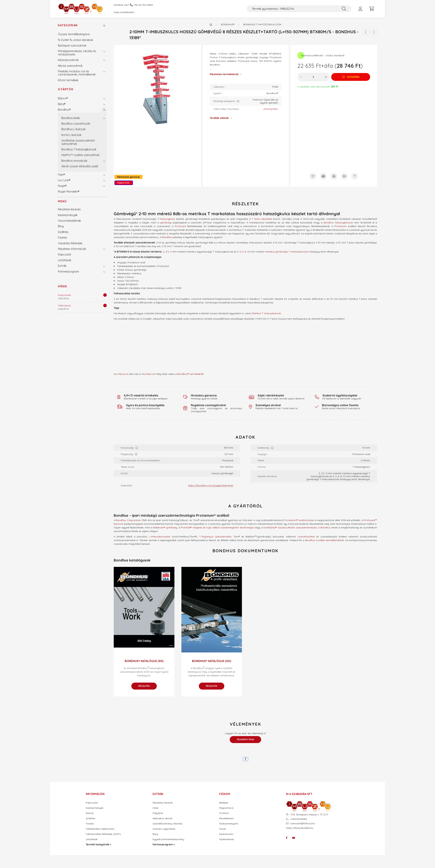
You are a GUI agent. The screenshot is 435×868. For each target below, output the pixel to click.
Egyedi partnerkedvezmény (168, 839)
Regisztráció (226, 808)
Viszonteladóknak (69, 221)
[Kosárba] (350, 77)
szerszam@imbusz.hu (303, 823)
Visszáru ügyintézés (164, 829)
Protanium (341, 226)
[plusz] (325, 77)
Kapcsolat (65, 254)
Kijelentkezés (227, 839)
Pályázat (158, 813)
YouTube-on (148, 374)
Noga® (62, 186)
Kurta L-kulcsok (71, 135)
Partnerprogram (68, 272)
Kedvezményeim (229, 824)
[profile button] (360, 9)
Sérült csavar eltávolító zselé (80, 166)
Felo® (61, 175)
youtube (294, 838)
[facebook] (245, 759)
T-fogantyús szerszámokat (215, 537)
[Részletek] (105, 295)
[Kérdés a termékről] (355, 176)
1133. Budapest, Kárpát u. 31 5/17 (309, 815)
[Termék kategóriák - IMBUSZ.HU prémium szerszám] (211, 24)
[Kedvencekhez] (313, 176)
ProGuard (180, 226)
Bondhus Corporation (128, 520)
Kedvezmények (68, 215)
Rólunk (90, 813)
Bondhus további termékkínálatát (325, 540)
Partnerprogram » (164, 845)
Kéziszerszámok (68, 60)
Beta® (62, 104)
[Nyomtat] (334, 176)
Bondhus (167, 237)
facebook (287, 838)
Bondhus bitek (71, 118)
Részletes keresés (69, 209)
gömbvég (166, 223)
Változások (64, 305)
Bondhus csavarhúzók (76, 124)
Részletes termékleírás (224, 74)
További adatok (219, 118)
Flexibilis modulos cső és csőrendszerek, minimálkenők (77, 73)
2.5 (167, 252)
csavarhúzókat (306, 537)
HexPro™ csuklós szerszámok (80, 155)
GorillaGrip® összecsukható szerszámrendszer (290, 527)
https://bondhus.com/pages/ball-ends (211, 485)
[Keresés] (344, 9)
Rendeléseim (227, 818)
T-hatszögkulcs (166, 219)
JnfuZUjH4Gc (271, 109)
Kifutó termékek (68, 80)
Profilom (224, 813)
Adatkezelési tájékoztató (100, 829)
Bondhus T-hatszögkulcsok (79, 149)
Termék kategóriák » (98, 845)
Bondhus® (64, 110)
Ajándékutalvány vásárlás (168, 824)
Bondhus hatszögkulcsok (338, 223)
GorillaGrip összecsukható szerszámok (78, 142)
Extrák (62, 266)
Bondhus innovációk (74, 161)
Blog (61, 226)
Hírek (63, 286)
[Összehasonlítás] (323, 176)
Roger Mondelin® (69, 192)
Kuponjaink (64, 295)
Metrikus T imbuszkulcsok (266, 313)
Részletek (144, 686)
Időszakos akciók (162, 818)
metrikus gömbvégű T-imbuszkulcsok (286, 252)
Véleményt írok (245, 739)
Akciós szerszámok (70, 66)
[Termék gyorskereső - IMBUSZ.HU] (299, 9)
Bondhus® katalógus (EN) (144, 661)
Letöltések (65, 260)
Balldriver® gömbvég (165, 527)
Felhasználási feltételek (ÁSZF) (103, 834)
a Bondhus (324, 527)
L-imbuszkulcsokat (160, 537)
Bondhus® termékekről (190, 374)
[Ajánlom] (344, 176)
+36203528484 (299, 819)
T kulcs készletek (262, 219)
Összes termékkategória (74, 34)
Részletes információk (72, 249)
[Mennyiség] (313, 77)
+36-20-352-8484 (143, 5)
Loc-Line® (64, 180)
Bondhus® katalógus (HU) (212, 661)
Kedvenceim (226, 834)
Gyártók (66, 89)
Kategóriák (68, 25)
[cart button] (372, 9)
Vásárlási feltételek (70, 243)
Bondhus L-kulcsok (73, 129)
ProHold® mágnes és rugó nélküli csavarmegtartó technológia (217, 527)
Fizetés (62, 238)
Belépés (224, 803)
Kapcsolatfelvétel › (124, 12)
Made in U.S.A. (124, 183)
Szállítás (63, 232)
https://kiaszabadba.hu (300, 828)
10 (249, 252)
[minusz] (301, 77)
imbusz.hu (123, 374)
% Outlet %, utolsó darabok (75, 40)
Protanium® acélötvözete (299, 520)
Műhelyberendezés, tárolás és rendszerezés (77, 53)
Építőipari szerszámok (72, 45)
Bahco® (63, 98)
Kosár (223, 829)
